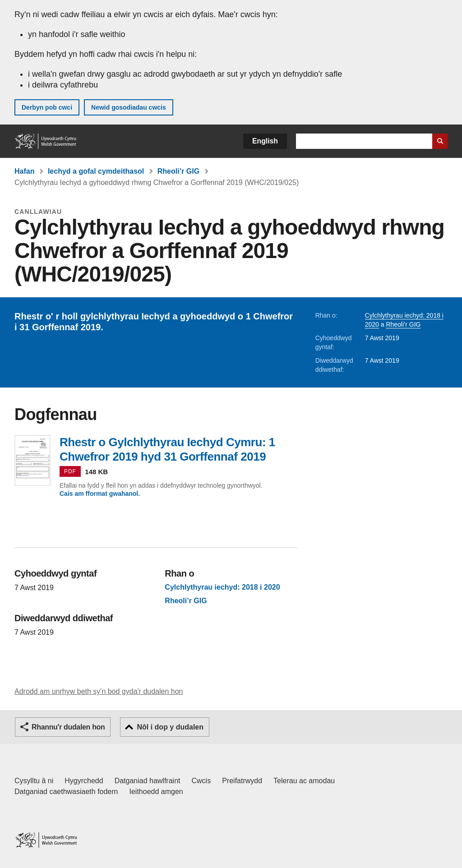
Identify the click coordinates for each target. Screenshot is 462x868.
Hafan (24, 171)
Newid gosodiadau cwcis (129, 107)
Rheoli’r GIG (178, 171)
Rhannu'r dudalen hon (68, 727)
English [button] (265, 141)
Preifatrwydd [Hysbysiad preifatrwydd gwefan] (242, 781)
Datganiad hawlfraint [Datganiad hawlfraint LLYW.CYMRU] (148, 781)
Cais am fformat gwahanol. (100, 494)
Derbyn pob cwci (47, 107)
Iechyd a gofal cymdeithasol (96, 171)
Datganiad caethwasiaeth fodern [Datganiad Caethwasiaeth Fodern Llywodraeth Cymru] (66, 792)
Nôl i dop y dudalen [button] (170, 727)
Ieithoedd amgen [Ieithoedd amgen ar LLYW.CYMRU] (156, 792)
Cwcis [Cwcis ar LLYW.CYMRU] (201, 781)
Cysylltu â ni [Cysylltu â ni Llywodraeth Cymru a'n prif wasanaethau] (34, 781)
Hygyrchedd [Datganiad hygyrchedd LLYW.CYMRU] (84, 781)
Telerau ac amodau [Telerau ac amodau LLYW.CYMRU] (304, 781)
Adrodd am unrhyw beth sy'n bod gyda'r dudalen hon (99, 691)
